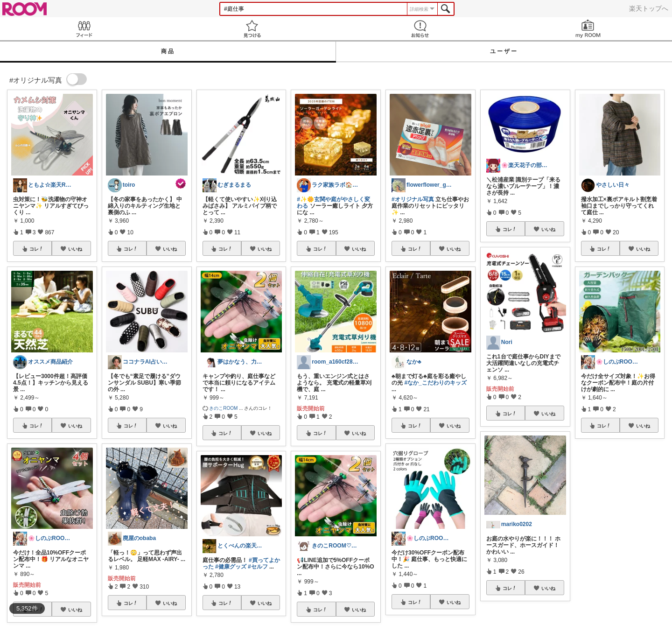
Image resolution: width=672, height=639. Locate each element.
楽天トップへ (649, 8)
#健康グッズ (231, 567)
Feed (84, 29)
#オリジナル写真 (413, 199)
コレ (36, 249)
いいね (75, 249)
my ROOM (588, 29)
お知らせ (420, 29)
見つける (252, 29)
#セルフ (258, 567)
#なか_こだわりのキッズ (435, 383)
